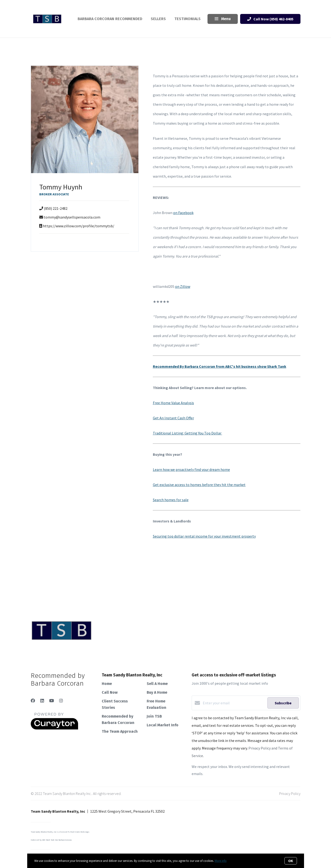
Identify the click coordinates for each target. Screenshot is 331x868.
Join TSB (154, 716)
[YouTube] (52, 701)
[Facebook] (33, 701)
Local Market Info (163, 725)
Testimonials (188, 19)
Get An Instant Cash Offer (173, 418)
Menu (223, 19)
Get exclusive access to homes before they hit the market (199, 485)
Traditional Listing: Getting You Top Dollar (188, 433)
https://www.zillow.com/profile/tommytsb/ (79, 226)
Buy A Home (157, 692)
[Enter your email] (234, 703)
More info (221, 861)
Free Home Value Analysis (173, 403)
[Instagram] (61, 701)
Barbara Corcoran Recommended (110, 19)
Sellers (158, 19)
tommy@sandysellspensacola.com (72, 217)
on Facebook (183, 213)
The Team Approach (120, 731)
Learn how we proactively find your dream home (191, 469)
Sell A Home (157, 684)
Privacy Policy (290, 793)
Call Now (110, 692)
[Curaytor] (54, 728)
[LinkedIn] (42, 701)
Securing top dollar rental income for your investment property (204, 536)
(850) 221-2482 (56, 208)
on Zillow (183, 286)
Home (107, 684)
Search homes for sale (171, 500)
